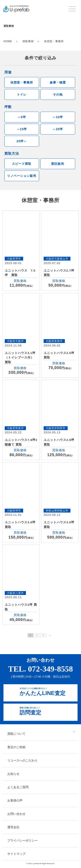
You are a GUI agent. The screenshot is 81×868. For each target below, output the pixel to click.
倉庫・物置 (58, 82)
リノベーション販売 (22, 176)
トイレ (22, 94)
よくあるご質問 (18, 787)
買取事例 (28, 41)
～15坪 (22, 129)
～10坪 (58, 117)
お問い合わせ (16, 814)
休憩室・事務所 (22, 82)
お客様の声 (15, 800)
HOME (8, 41)
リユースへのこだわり (22, 760)
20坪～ (22, 141)
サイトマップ (16, 854)
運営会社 (13, 827)
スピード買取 (22, 164)
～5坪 (22, 117)
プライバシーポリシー (22, 840)
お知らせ (13, 774)
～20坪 (58, 129)
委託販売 (58, 164)
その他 (58, 94)
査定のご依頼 (16, 747)
